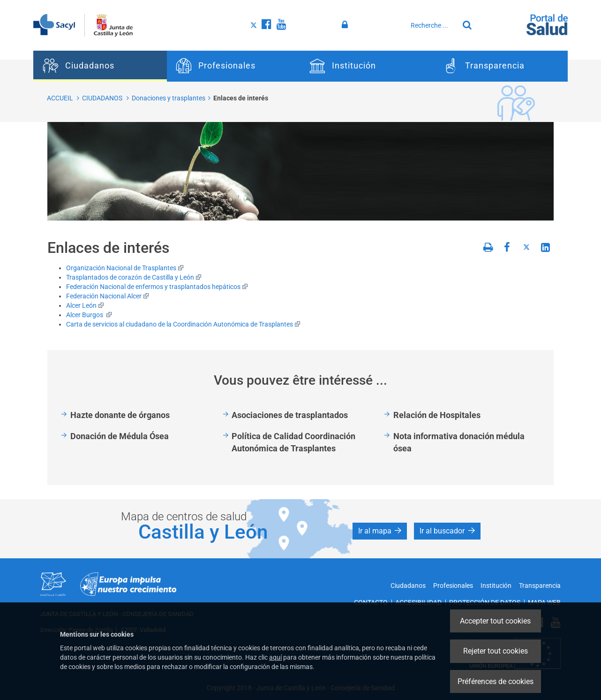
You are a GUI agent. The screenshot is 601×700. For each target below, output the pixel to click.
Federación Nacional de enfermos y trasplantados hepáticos (157, 287)
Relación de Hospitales (437, 415)
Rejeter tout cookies (496, 651)
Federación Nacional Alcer (108, 296)
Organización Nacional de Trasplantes (125, 268)
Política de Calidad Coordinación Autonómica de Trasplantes (293, 442)
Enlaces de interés (241, 98)
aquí (275, 657)
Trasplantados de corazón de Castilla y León (134, 277)
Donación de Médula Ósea (120, 436)
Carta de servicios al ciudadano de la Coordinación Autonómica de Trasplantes (183, 324)
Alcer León (85, 305)
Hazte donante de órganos (120, 415)
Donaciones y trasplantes (169, 98)
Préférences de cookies (496, 681)
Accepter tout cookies (495, 621)
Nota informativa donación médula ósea (459, 442)
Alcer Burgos (89, 315)
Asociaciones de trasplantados (290, 415)
